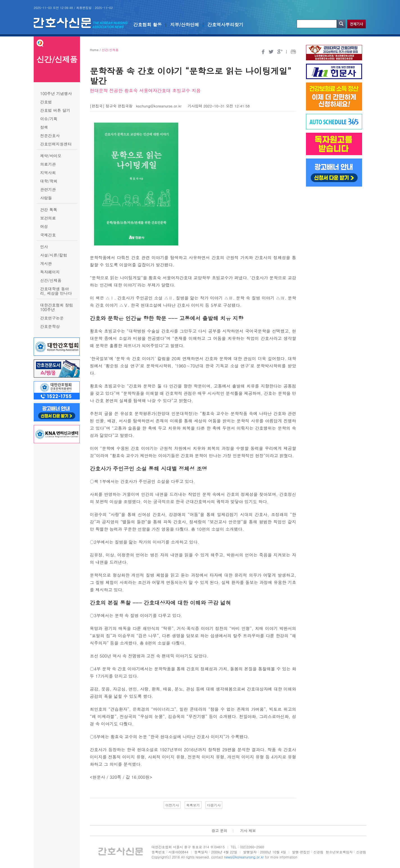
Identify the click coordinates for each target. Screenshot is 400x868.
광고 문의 (219, 831)
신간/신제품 (51, 280)
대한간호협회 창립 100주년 (57, 307)
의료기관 (48, 164)
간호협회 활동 (148, 25)
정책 (44, 127)
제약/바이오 (51, 156)
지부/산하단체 (185, 25)
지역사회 (48, 173)
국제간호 (48, 235)
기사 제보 (248, 831)
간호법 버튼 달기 (55, 110)
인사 (44, 247)
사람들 (46, 198)
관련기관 (48, 189)
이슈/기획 (49, 119)
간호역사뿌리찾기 (225, 25)
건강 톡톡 (49, 210)
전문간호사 (50, 136)
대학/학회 (49, 181)
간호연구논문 (52, 318)
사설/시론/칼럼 (54, 255)
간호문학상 (50, 326)
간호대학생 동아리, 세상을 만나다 (56, 291)
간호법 (46, 102)
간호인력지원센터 (56, 144)
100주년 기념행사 (56, 93)
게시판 (46, 263)
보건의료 (48, 218)
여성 (44, 226)
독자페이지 (50, 272)
